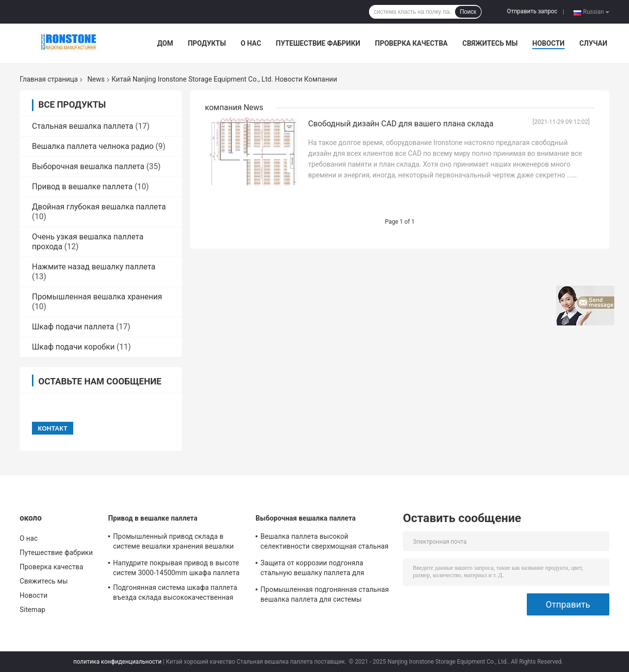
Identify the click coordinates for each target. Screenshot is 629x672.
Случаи (593, 43)
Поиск (468, 12)
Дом (165, 43)
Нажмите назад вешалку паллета (94, 267)
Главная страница (49, 79)
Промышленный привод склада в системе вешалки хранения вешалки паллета (173, 543)
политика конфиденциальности (117, 662)
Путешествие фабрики (318, 43)
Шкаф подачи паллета (73, 327)
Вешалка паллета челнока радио (93, 146)
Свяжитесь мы (490, 43)
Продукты (207, 43)
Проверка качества (411, 43)
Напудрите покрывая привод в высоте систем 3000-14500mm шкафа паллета (176, 568)
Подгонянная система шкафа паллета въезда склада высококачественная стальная (175, 594)
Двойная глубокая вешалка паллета (99, 207)
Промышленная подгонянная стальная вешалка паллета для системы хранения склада (325, 596)
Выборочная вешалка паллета (88, 166)
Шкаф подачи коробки (73, 347)
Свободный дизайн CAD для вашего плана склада (401, 124)
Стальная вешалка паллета (83, 126)
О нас (251, 43)
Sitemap (32, 610)
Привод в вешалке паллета (82, 187)
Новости (548, 43)
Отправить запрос (532, 11)
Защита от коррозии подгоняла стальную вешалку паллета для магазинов (312, 569)
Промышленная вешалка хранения (97, 297)
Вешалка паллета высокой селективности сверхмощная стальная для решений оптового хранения (325, 543)
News (96, 79)
